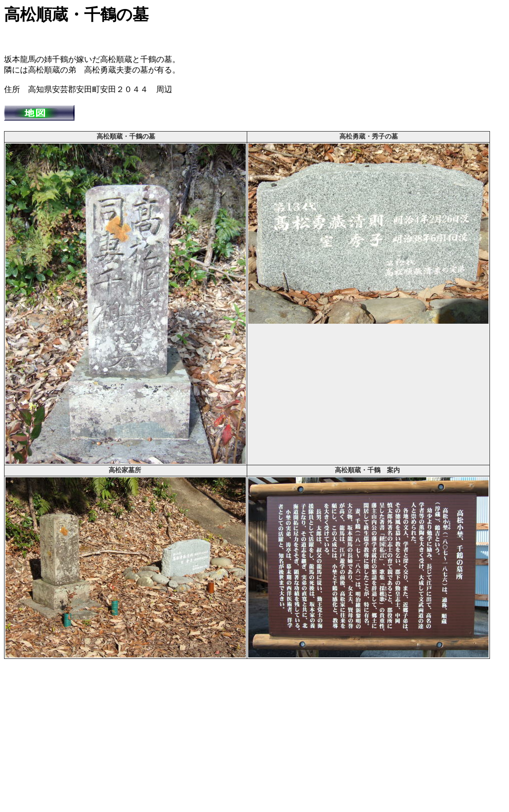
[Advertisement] (254, 738)
